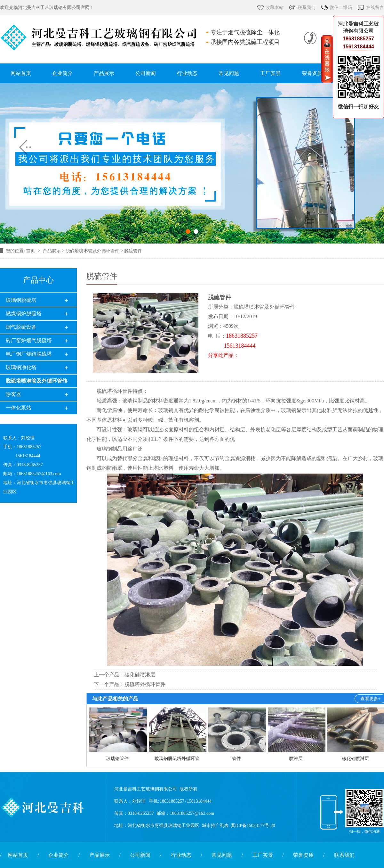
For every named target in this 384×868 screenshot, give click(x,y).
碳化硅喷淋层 (140, 675)
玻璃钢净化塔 (21, 367)
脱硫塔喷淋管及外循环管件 (36, 381)
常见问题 (229, 73)
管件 (236, 759)
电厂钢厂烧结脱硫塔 (29, 354)
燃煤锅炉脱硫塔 (24, 314)
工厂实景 (270, 73)
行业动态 (187, 73)
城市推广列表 (215, 826)
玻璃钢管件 (117, 759)
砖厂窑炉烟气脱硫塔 (29, 340)
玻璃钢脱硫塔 (21, 300)
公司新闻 (146, 73)
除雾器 (13, 394)
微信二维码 (341, 8)
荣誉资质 (312, 73)
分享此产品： (223, 355)
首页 (31, 251)
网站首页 (21, 73)
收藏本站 (275, 8)
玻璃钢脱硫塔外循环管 (177, 759)
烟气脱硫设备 (21, 327)
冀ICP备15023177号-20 (253, 826)
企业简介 (62, 73)
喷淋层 (296, 759)
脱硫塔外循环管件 (145, 684)
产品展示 (104, 73)
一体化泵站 (19, 408)
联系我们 (307, 8)
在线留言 (375, 8)
